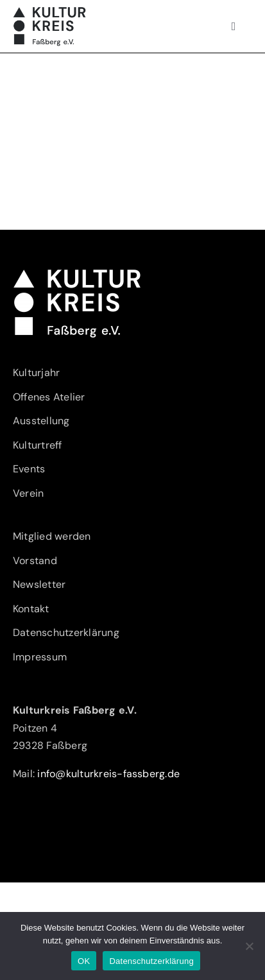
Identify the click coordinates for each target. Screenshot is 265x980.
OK (84, 961)
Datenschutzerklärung (151, 961)
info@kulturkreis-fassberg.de (108, 774)
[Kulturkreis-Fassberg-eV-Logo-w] (77, 273)
